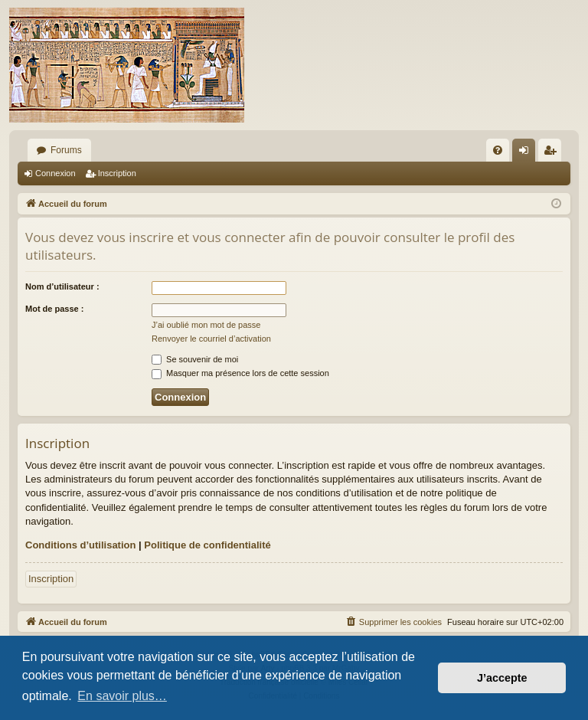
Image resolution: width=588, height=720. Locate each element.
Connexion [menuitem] (527, 153)
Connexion (56, 173)
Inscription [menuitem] (553, 153)
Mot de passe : (54, 309)
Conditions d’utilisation (80, 545)
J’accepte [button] (502, 678)
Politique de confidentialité (207, 545)
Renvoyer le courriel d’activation (211, 339)
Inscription (117, 173)
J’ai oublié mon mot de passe (206, 325)
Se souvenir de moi (195, 359)
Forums (66, 150)
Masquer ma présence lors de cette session (240, 373)
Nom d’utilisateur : (62, 286)
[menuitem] (498, 150)
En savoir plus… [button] (122, 696)
